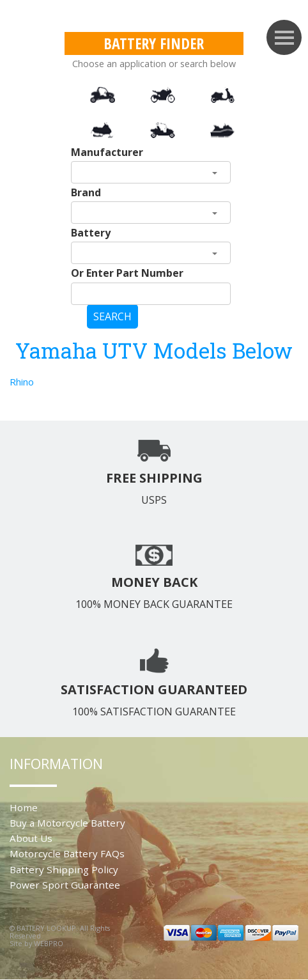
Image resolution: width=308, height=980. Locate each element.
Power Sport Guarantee (65, 885)
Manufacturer (107, 152)
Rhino (22, 382)
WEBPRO (49, 943)
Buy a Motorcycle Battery (67, 823)
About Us (31, 838)
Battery (91, 233)
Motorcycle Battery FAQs (67, 853)
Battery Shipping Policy (64, 869)
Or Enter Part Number (127, 273)
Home (24, 807)
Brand (86, 192)
